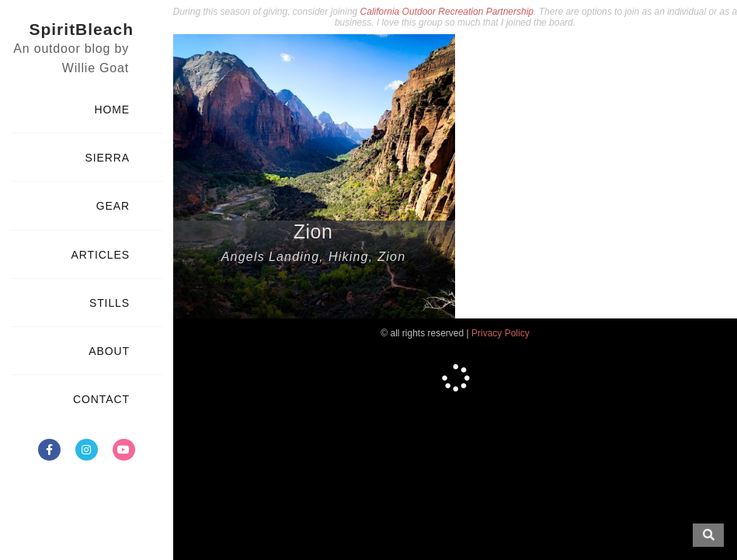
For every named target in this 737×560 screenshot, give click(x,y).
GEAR (113, 206)
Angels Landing (271, 257)
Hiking (349, 257)
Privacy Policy (501, 333)
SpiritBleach (81, 29)
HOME (112, 110)
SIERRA (107, 158)
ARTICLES (101, 255)
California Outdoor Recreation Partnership (447, 12)
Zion (313, 231)
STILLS (110, 303)
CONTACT (101, 399)
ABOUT (109, 351)
